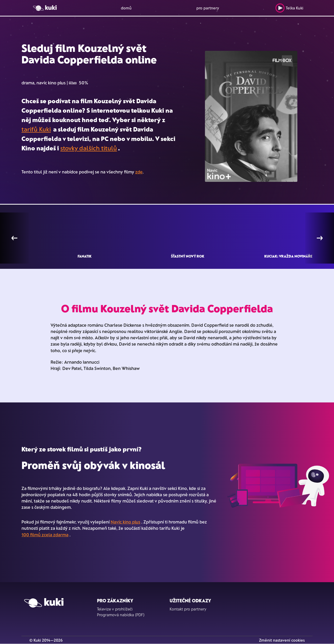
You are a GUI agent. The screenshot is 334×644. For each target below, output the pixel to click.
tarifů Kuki (36, 129)
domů (126, 8)
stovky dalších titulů (89, 148)
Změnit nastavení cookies (282, 640)
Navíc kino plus (125, 522)
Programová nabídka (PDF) (121, 615)
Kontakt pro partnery (188, 609)
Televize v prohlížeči (115, 609)
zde (139, 172)
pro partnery (208, 8)
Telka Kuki (289, 8)
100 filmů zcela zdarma (45, 534)
